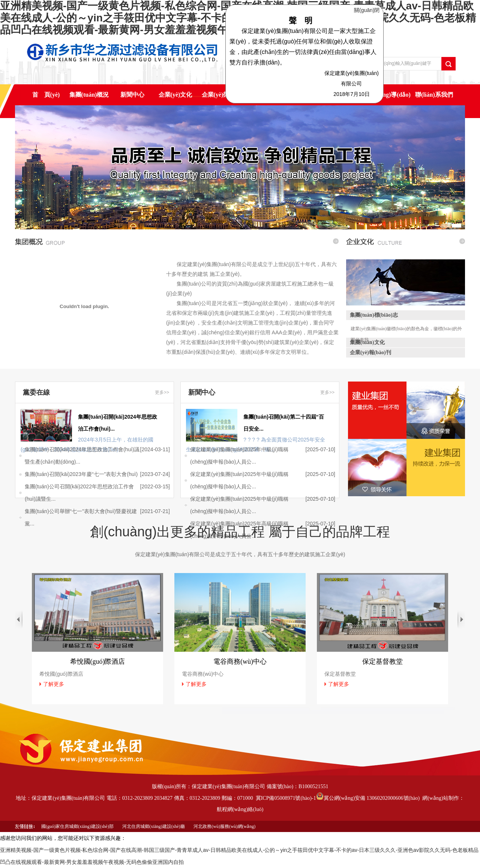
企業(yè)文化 (175, 95)
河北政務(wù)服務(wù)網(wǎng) (224, 826)
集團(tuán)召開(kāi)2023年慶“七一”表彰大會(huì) (81, 474)
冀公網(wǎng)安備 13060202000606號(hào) (368, 798)
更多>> (162, 392)
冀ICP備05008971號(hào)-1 (286, 798)
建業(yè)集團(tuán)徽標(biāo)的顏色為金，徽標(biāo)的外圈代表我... (406, 330)
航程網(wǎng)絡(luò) (240, 809)
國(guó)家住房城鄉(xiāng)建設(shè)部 (77, 826)
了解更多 (54, 684)
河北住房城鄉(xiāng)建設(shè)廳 (154, 826)
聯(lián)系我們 (434, 95)
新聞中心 (132, 95)
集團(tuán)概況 (89, 95)
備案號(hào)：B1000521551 (298, 786)
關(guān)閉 (369, 8)
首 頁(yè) (46, 95)
